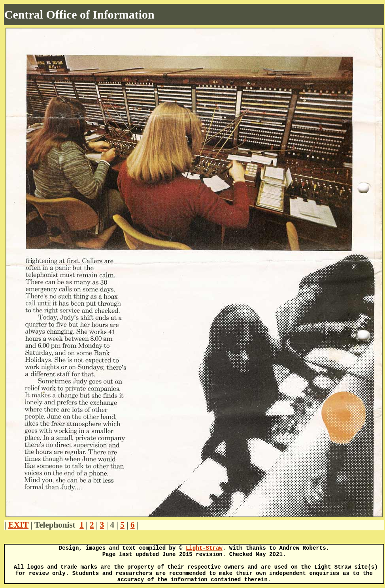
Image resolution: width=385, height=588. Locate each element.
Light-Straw (204, 548)
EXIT (18, 525)
